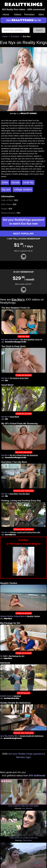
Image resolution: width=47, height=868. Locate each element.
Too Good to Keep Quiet (13, 346)
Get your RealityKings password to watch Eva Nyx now (23, 222)
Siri (2, 656)
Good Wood (7, 385)
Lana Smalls (13, 339)
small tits (28, 182)
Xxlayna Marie (19, 616)
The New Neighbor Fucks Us (16, 308)
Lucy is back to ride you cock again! (23, 806)
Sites (41, 14)
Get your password (24, 452)
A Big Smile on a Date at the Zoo (23, 838)
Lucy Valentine (27, 808)
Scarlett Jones (6, 696)
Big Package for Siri (10, 623)
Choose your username (24, 491)
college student (23, 189)
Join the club (24, 336)
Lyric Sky (4, 736)
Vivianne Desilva (7, 616)
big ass (6, 189)
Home (6, 14)
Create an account (24, 375)
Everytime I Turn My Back (14, 462)
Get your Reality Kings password (26, 754)
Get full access (24, 693)
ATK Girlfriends (37, 776)
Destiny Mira (13, 736)
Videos (18, 14)
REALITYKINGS (24, 5)
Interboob (5, 663)
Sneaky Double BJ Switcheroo (15, 703)
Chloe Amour (27, 840)
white (5, 182)
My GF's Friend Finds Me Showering (20, 424)
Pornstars (29, 14)
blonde (15, 182)
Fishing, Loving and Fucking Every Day (21, 501)
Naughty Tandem (9, 583)
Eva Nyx (5, 339)
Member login (23, 757)
